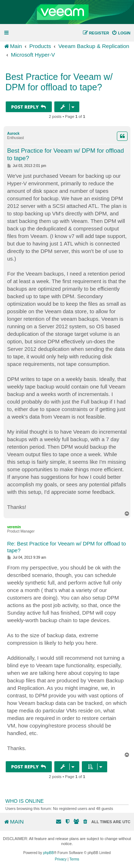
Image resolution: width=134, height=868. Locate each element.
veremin (14, 527)
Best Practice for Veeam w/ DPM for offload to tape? (59, 82)
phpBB (49, 853)
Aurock (13, 133)
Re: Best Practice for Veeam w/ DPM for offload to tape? (66, 547)
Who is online (24, 801)
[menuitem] (121, 33)
